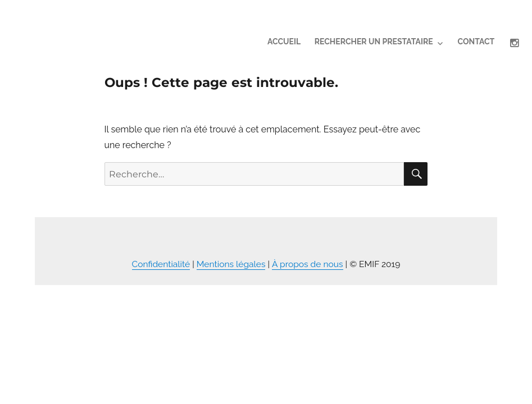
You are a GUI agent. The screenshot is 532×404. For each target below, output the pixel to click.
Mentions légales (231, 264)
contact (476, 42)
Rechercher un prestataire (374, 42)
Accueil (284, 42)
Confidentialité (161, 264)
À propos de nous (308, 264)
